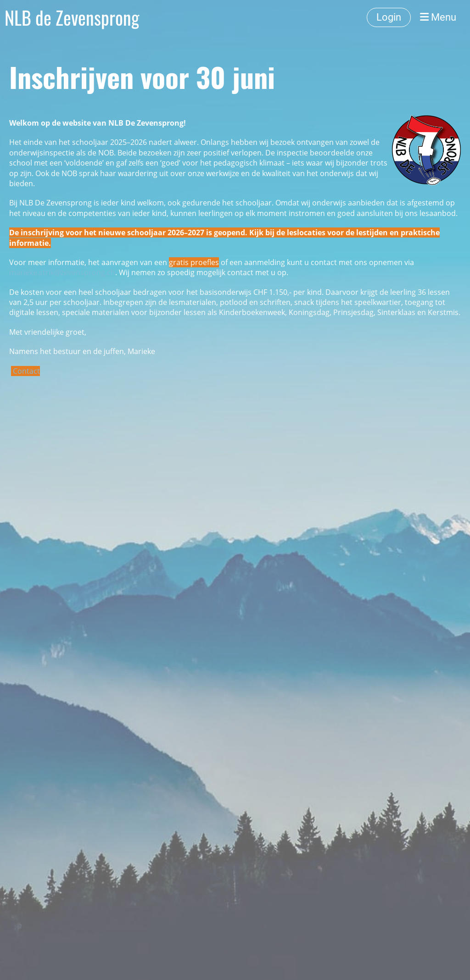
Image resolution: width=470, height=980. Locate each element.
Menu (438, 17)
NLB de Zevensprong (72, 17)
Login (389, 17)
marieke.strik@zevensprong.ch (62, 272)
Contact (26, 371)
